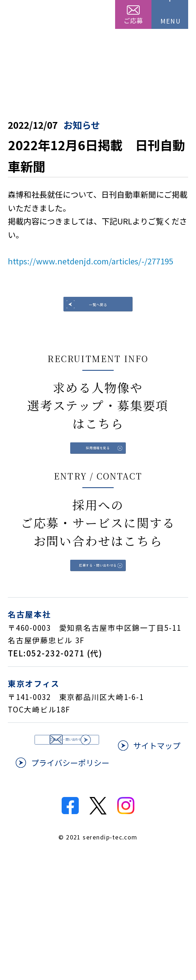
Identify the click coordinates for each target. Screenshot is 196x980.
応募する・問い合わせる (98, 637)
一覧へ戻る (98, 314)
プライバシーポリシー (141, 864)
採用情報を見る (98, 485)
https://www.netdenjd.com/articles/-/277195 (91, 261)
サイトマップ (55, 864)
